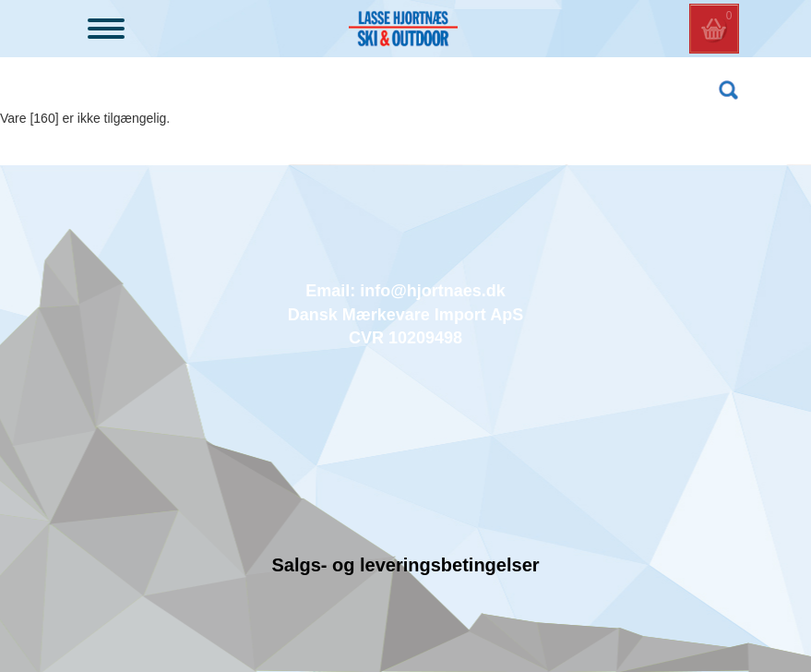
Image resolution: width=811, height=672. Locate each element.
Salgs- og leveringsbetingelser (405, 565)
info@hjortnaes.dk (433, 291)
